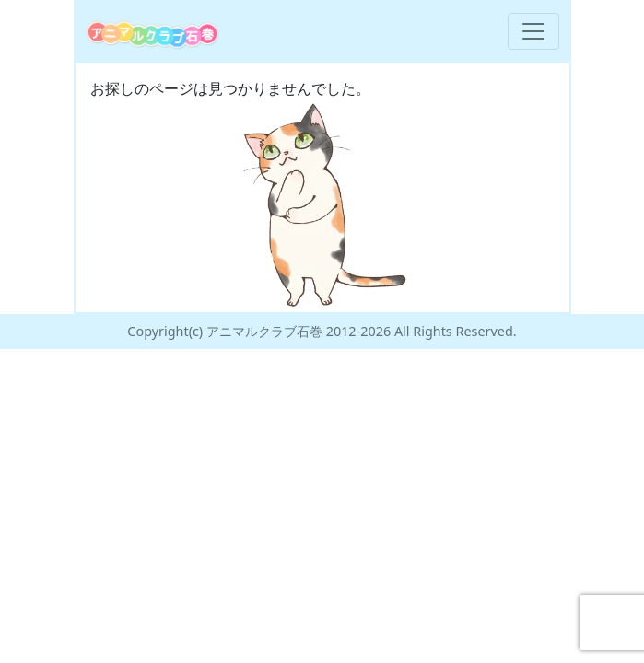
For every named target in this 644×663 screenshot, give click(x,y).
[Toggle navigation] (533, 31)
